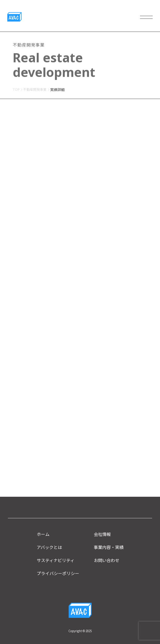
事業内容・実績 (109, 547)
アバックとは (49, 547)
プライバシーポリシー (58, 573)
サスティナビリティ (56, 560)
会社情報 (102, 534)
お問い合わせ (107, 560)
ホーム (43, 534)
